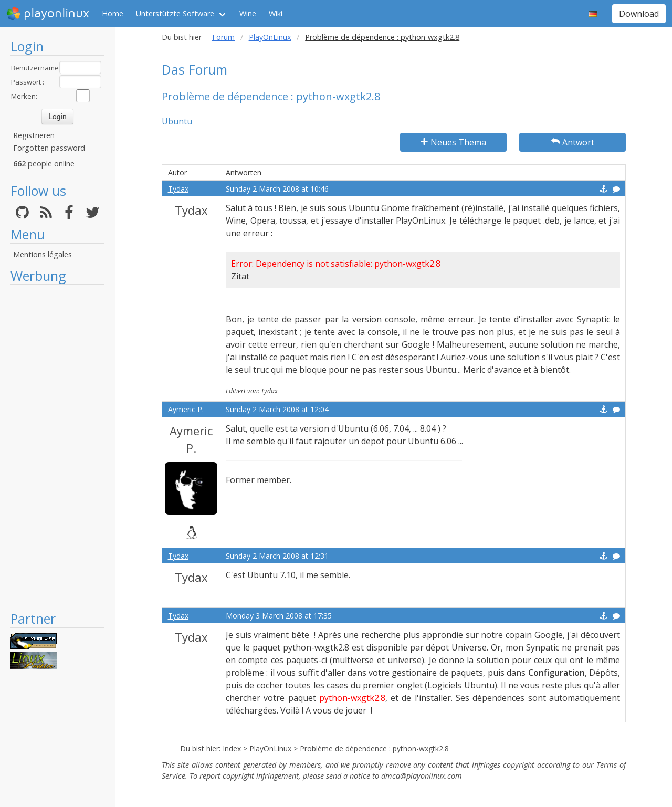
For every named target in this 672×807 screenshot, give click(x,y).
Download (639, 14)
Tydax (178, 189)
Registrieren (34, 135)
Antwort (573, 142)
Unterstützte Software (175, 13)
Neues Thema (454, 142)
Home (113, 13)
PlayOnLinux (270, 37)
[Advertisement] (57, 447)
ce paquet (288, 357)
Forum (223, 37)
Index (232, 748)
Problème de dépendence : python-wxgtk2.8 (374, 748)
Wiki (276, 13)
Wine (248, 13)
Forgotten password (49, 148)
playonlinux (48, 14)
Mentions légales (43, 254)
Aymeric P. (186, 409)
